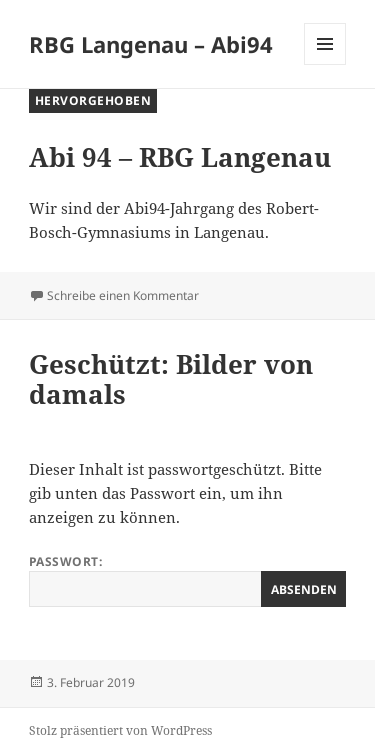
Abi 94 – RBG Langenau (180, 157)
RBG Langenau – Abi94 (151, 44)
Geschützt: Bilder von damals (171, 379)
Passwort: (187, 580)
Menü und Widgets (325, 64)
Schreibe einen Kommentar (123, 295)
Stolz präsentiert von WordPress (120, 730)
